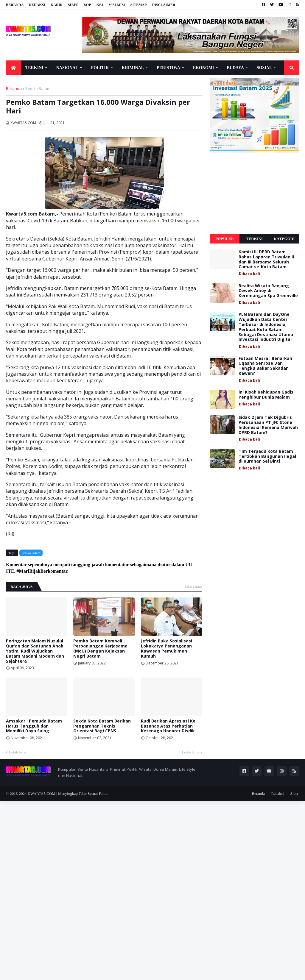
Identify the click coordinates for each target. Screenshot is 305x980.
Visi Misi (117, 5)
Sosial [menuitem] (264, 68)
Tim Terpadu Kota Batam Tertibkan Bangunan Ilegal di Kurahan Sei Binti (267, 456)
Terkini (254, 239)
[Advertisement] (254, 193)
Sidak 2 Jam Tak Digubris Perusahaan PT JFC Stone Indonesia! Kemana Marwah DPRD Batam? (268, 425)
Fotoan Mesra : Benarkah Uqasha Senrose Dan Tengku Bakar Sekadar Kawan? (265, 366)
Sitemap (139, 5)
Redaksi (37, 5)
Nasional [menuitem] (67, 68)
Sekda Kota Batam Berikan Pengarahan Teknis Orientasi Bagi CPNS (102, 726)
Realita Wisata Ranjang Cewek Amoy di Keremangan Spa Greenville (268, 291)
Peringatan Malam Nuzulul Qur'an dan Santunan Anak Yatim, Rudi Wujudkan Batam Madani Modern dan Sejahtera (35, 651)
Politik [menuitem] (100, 68)
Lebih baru (17, 752)
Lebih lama (190, 752)
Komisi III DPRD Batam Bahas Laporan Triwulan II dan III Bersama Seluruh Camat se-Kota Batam (266, 259)
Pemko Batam (38, 88)
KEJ (100, 5)
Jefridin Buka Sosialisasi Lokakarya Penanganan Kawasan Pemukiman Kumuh (166, 649)
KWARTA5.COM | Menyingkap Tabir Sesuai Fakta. (68, 793)
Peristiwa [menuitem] (168, 68)
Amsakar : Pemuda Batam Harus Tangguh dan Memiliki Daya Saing (34, 726)
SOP (87, 5)
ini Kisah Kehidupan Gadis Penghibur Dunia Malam (266, 395)
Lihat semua (193, 586)
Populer (225, 239)
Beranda (15, 5)
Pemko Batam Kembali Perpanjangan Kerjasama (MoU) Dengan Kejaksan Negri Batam (100, 649)
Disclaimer (164, 5)
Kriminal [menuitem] (133, 68)
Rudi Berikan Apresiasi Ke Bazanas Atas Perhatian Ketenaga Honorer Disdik (168, 726)
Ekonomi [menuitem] (204, 68)
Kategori (284, 239)
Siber (73, 5)
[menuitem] (13, 68)
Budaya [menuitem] (235, 68)
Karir (57, 5)
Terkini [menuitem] (34, 68)
